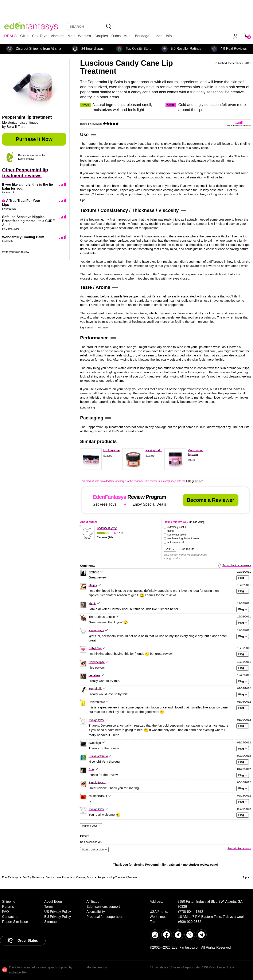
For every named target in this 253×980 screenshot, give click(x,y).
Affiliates (93, 902)
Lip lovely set (112, 450)
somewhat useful (177, 535)
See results (187, 549)
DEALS (11, 36)
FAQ (5, 912)
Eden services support (103, 907)
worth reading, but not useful (183, 538)
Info (169, 36)
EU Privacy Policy (58, 917)
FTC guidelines (195, 481)
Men (71, 36)
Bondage (142, 36)
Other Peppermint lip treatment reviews (25, 173)
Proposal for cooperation (105, 917)
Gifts (24, 36)
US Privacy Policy (58, 912)
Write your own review (16, 252)
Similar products (98, 442)
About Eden (53, 902)
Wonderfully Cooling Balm (23, 237)
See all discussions (239, 848)
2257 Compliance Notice (218, 967)
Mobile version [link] (97, 967)
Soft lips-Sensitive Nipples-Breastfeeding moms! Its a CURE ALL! (28, 221)
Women (85, 36)
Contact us (10, 917)
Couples (101, 36)
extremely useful (177, 527)
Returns (8, 907)
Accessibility (96, 912)
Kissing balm (154, 450)
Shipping (9, 902)
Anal (128, 36)
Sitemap (50, 922)
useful (171, 531)
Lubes (157, 36)
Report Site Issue (15, 922)
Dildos (116, 36)
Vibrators (58, 36)
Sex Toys (40, 36)
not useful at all (176, 542)
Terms (49, 907)
